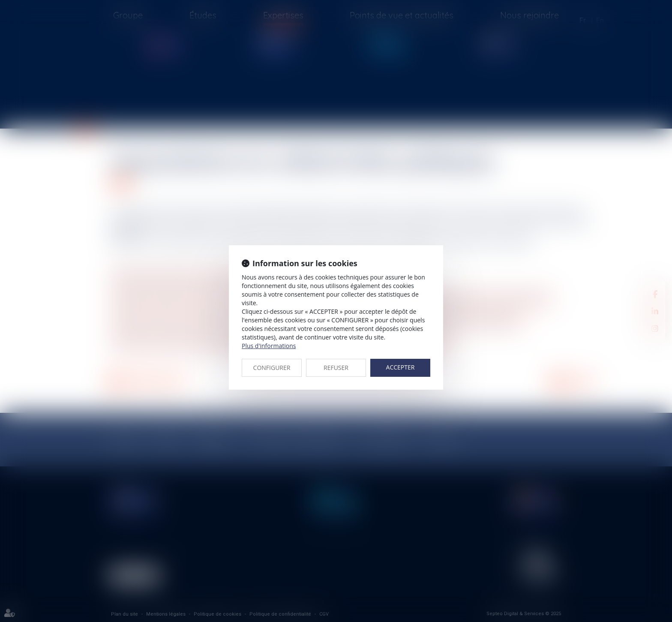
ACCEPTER (400, 367)
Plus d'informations (269, 346)
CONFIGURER (272, 368)
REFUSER (336, 368)
